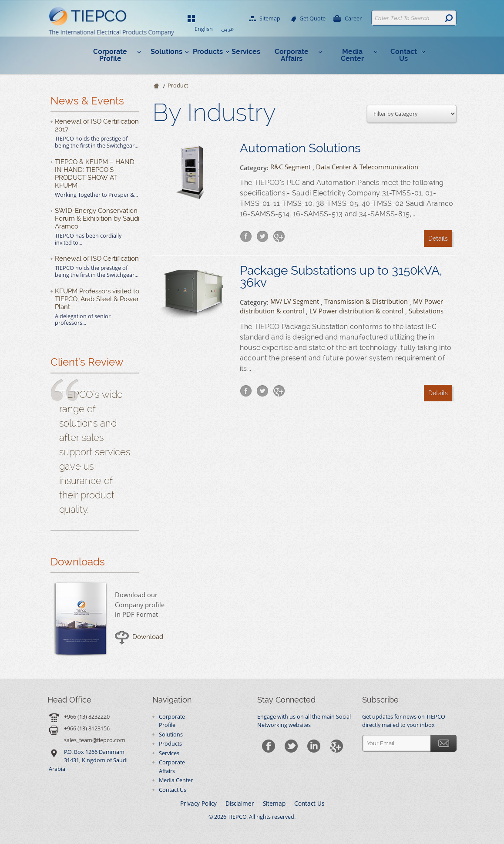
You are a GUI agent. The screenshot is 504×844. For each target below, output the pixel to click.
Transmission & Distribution (366, 301)
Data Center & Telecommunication (367, 167)
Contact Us (404, 55)
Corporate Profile (110, 55)
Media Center (352, 55)
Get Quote (312, 19)
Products (208, 52)
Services (246, 52)
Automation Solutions (300, 148)
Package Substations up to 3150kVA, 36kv (341, 277)
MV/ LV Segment (295, 301)
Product (178, 86)
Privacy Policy (198, 804)
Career (353, 19)
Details (438, 239)
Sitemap (269, 19)
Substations (426, 311)
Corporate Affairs (292, 55)
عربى (228, 29)
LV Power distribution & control (356, 311)
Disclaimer (240, 804)
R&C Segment (291, 167)
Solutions (166, 52)
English (204, 29)
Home (156, 86)
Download (148, 637)
